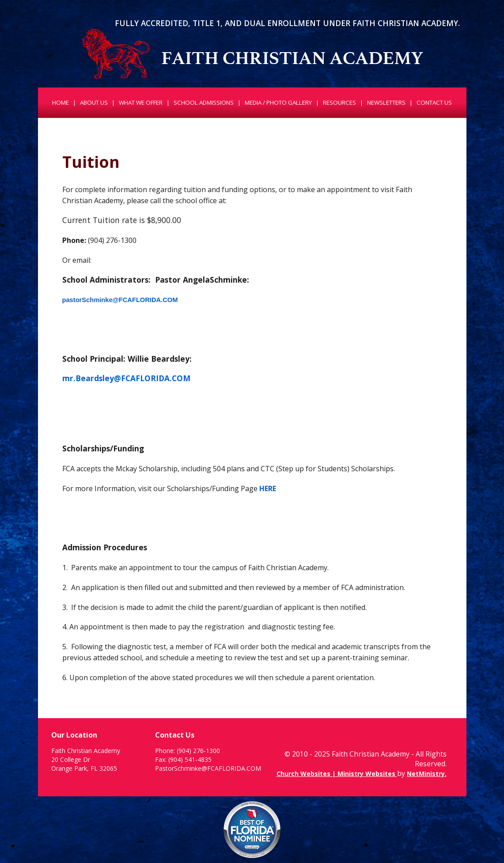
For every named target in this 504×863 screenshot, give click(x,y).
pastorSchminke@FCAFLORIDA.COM (120, 300)
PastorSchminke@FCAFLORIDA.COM (208, 768)
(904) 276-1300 (198, 751)
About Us (94, 102)
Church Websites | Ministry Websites (337, 774)
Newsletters (386, 102)
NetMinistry (426, 774)
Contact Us (434, 102)
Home (61, 102)
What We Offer (141, 102)
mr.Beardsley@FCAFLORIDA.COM (126, 378)
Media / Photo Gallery (278, 102)
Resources (339, 102)
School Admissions (204, 102)
